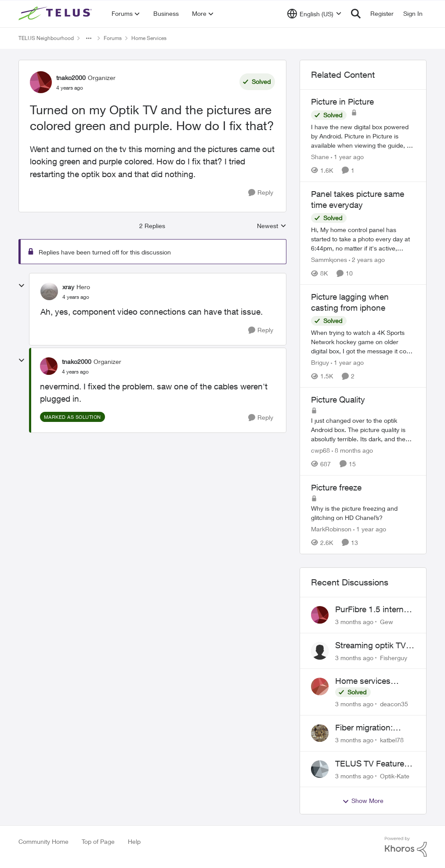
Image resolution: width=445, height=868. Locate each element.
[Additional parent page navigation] (89, 38)
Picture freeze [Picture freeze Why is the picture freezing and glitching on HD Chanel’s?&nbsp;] (336, 487)
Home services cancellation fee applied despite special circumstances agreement (364, 681)
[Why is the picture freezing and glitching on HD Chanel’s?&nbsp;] (363, 513)
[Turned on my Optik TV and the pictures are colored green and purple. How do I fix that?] (76, 297)
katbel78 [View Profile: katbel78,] (392, 740)
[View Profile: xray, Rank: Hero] (49, 291)
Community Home (43, 841)
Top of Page (98, 841)
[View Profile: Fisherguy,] (320, 651)
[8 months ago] (352, 450)
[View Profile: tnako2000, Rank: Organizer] (41, 82)
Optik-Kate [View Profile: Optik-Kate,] (395, 775)
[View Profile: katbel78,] (320, 733)
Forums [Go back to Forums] (113, 38)
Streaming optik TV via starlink (371, 646)
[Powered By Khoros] (406, 847)
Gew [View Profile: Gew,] (387, 622)
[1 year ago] (347, 157)
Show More (363, 801)
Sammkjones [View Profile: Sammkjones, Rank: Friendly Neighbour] (329, 260)
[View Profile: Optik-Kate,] (320, 769)
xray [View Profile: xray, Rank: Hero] (68, 287)
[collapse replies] (22, 286)
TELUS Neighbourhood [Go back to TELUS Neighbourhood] (46, 38)
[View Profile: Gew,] (320, 615)
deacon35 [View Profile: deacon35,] (394, 704)
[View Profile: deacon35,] (320, 686)
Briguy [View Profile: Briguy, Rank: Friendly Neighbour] (320, 362)
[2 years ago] (367, 260)
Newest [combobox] (272, 226)
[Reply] (261, 193)
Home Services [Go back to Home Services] (149, 38)
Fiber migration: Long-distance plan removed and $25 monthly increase (371, 728)
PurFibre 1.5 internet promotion (373, 610)
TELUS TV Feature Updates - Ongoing (371, 764)
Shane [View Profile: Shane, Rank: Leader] (320, 157)
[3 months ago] (354, 622)
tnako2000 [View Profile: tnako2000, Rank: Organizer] (71, 78)
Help (134, 841)
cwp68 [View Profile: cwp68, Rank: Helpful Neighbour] (320, 450)
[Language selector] (314, 14)
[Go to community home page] (56, 14)
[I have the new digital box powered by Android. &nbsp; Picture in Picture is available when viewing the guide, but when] (363, 136)
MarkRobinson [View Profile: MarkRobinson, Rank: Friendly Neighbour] (331, 529)
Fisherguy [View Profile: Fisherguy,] (394, 657)
